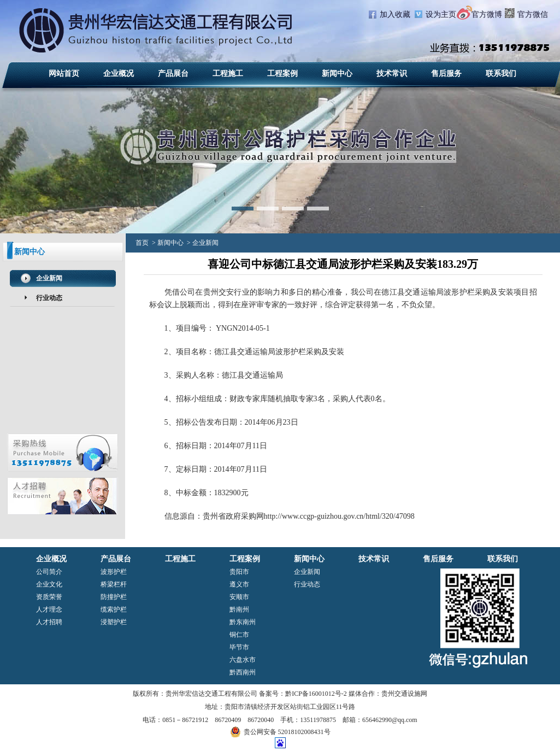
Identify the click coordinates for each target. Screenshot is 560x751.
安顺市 (239, 597)
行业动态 (49, 298)
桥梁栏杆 (114, 584)
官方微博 (487, 14)
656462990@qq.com (390, 720)
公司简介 (49, 572)
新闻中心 (337, 74)
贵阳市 (239, 572)
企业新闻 (49, 278)
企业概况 (119, 74)
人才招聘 (49, 622)
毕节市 (239, 647)
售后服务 (446, 74)
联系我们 (501, 74)
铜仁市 (239, 635)
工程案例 (282, 74)
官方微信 (533, 14)
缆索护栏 (114, 609)
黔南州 (239, 609)
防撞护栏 (114, 597)
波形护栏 (459, 292)
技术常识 (392, 74)
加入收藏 (395, 14)
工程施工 (228, 74)
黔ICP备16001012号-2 (316, 694)
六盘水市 (243, 660)
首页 (142, 243)
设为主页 (441, 14)
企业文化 (49, 584)
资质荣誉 (49, 597)
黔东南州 (243, 622)
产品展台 (173, 74)
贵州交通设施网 (404, 694)
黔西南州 (243, 672)
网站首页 (64, 74)
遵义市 (239, 584)
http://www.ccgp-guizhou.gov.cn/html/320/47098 (339, 516)
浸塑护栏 (114, 622)
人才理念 (49, 609)
